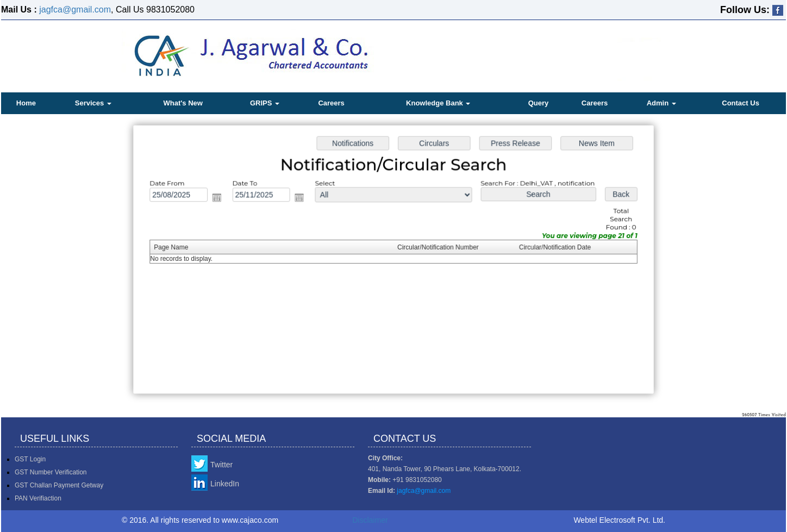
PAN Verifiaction (38, 498)
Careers (331, 103)
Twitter (221, 465)
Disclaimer (370, 520)
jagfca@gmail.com (75, 10)
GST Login (30, 459)
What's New (183, 103)
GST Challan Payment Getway (59, 485)
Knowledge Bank (438, 103)
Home (26, 103)
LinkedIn (225, 484)
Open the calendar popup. (221, 199)
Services (93, 103)
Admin (661, 103)
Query (539, 103)
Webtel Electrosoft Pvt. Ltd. (619, 520)
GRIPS (265, 103)
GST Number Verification (51, 472)
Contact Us (741, 103)
